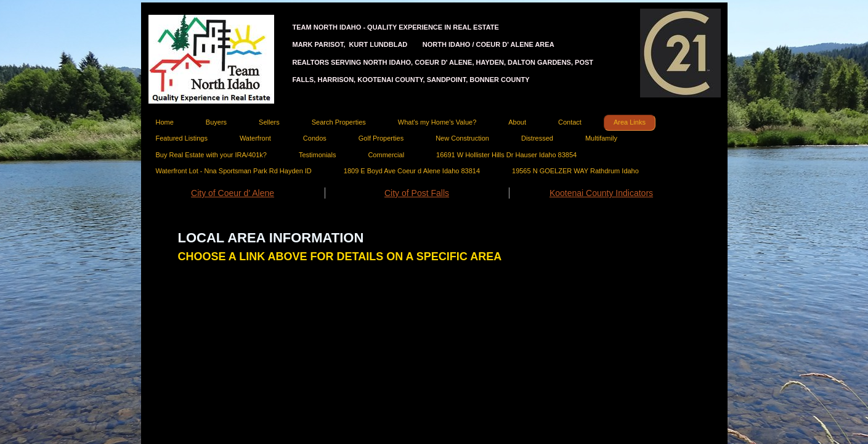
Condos (315, 138)
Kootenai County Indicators (601, 193)
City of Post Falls (417, 193)
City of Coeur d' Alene (233, 193)
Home (165, 122)
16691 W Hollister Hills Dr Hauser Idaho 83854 (506, 155)
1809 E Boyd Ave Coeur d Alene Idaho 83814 (412, 171)
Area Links (630, 122)
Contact (570, 122)
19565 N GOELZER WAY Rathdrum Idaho (575, 171)
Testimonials (318, 155)
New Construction (462, 138)
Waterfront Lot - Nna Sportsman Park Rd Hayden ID (234, 171)
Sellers (269, 122)
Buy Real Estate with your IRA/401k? (211, 155)
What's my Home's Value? (437, 122)
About (517, 122)
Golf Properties (381, 138)
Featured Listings (182, 138)
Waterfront (255, 138)
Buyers (216, 122)
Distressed (537, 138)
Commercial (386, 155)
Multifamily (601, 138)
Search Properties (339, 122)
